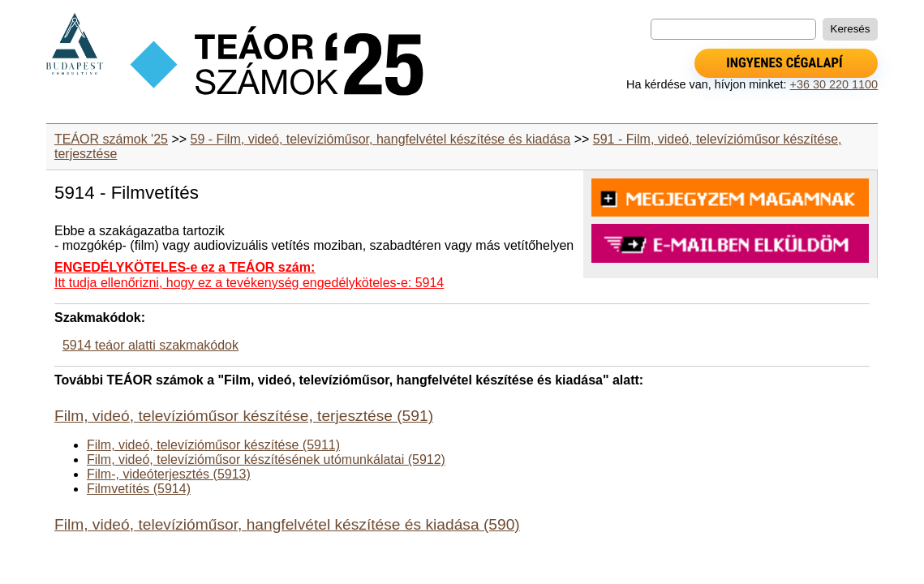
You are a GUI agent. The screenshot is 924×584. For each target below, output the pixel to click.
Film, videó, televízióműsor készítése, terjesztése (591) (244, 416)
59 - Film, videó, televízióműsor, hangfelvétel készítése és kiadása (381, 139)
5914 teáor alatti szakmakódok (150, 345)
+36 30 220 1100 (834, 84)
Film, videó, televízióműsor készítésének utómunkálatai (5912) (266, 459)
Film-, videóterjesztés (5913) (169, 474)
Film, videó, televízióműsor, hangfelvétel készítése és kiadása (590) (287, 524)
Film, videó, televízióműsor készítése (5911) (213, 445)
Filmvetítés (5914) (139, 489)
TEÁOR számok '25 (111, 139)
